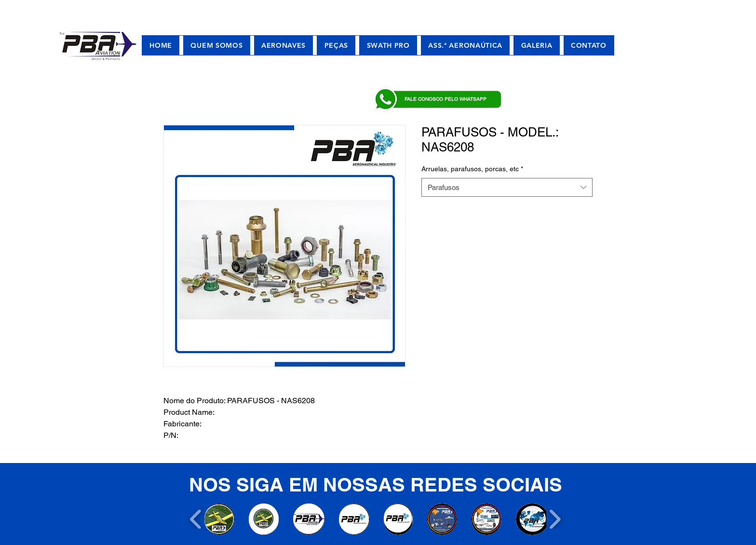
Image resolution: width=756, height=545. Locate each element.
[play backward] (196, 519)
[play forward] (555, 519)
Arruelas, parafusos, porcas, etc (472, 169)
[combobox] (507, 187)
